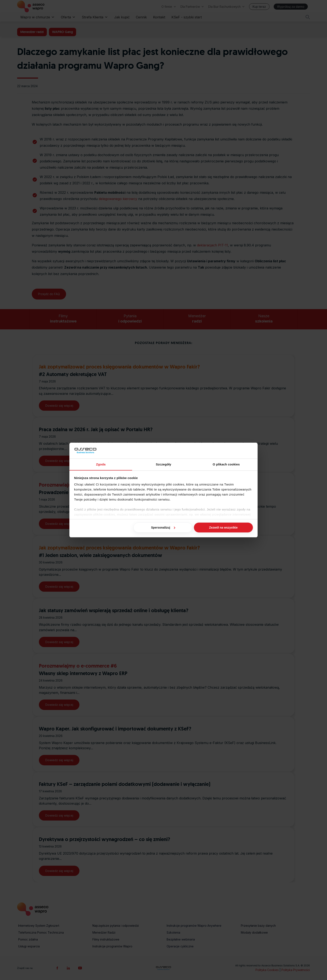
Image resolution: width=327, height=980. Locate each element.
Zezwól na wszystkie (223, 528)
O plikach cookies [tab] (226, 464)
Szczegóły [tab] (163, 464)
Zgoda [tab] (101, 464)
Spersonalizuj (163, 528)
